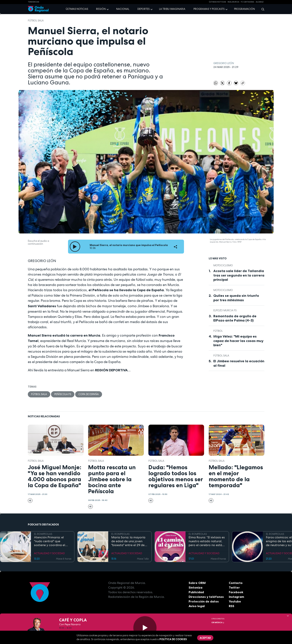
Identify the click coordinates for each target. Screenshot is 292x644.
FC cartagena (247, 2)
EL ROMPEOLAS (43, 534)
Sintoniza (195, 587)
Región (101, 9)
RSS (232, 606)
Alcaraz (260, 2)
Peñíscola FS (63, 394)
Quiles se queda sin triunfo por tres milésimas (236, 298)
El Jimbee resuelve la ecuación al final (239, 363)
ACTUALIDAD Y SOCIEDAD (49, 553)
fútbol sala (36, 21)
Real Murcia (233, 2)
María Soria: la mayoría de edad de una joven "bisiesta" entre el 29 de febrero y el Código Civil (129, 541)
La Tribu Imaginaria (172, 9)
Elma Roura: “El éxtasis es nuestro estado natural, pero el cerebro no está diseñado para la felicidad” (207, 541)
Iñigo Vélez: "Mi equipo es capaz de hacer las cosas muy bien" (238, 341)
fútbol (218, 331)
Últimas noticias (77, 9)
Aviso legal (197, 606)
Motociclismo (223, 265)
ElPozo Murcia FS (225, 310)
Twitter (234, 587)
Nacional (123, 9)
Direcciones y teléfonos (206, 597)
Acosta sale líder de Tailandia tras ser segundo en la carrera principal (239, 275)
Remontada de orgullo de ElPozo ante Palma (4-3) (235, 318)
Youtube (235, 601)
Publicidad (196, 592)
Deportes (143, 9)
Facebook (236, 592)
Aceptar (205, 638)
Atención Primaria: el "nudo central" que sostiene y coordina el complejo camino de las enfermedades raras (51, 541)
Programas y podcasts (209, 9)
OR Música (218, 622)
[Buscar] (262, 9)
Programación (244, 9)
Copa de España (89, 394)
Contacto (236, 583)
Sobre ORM (197, 583)
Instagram (236, 597)
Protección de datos (204, 601)
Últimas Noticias (218, 2)
